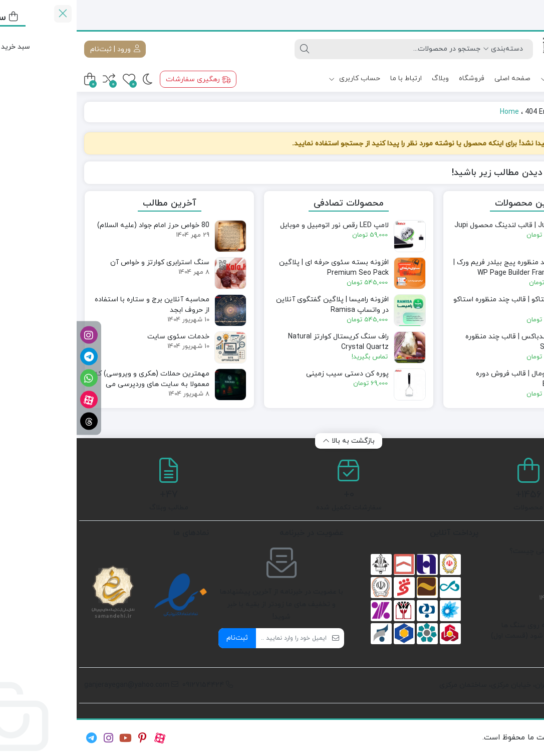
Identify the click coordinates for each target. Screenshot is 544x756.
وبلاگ (364, 78)
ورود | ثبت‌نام (39, 49)
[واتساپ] (12, 378)
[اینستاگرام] (12, 335)
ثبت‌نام (161, 638)
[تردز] (12, 421)
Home (433, 112)
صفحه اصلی (436, 78)
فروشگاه (395, 78)
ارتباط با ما (329, 78)
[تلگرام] (12, 357)
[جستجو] (321, 49)
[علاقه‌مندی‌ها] (52, 79)
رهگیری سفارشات (122, 79)
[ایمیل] (215, 638)
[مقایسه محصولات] (32, 79)
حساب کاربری (278, 78)
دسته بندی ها (498, 79)
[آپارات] (12, 400)
